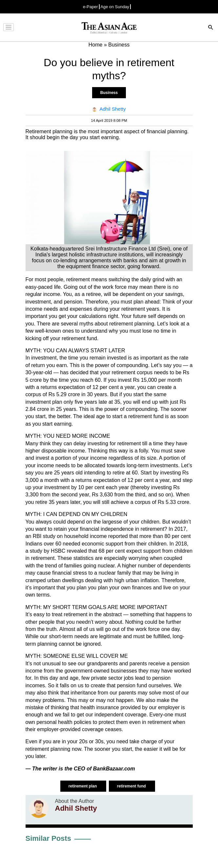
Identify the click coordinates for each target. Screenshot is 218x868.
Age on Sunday (115, 7)
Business (109, 93)
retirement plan (83, 786)
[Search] (211, 28)
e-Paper (90, 7)
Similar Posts (48, 838)
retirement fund (132, 786)
